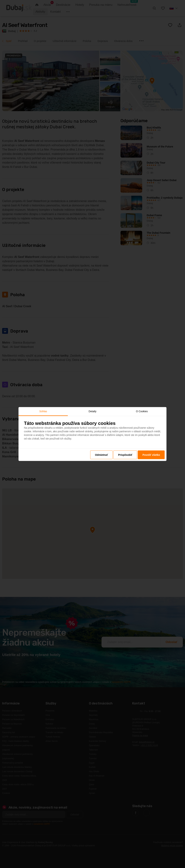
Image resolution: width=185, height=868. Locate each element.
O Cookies (142, 411)
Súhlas (43, 411)
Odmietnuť (102, 455)
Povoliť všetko (151, 455)
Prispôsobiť (125, 455)
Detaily (93, 411)
